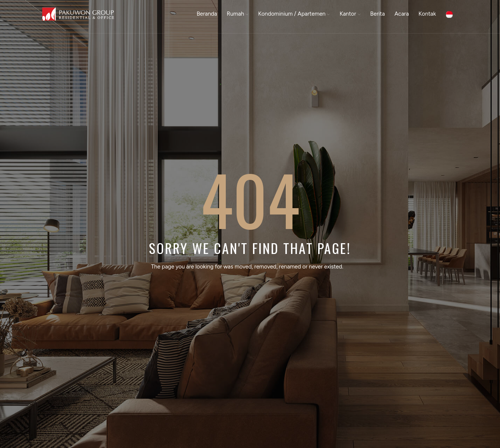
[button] (449, 14)
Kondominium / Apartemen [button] (294, 14)
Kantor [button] (350, 14)
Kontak (427, 14)
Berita (378, 14)
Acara (402, 14)
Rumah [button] (238, 14)
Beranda (207, 14)
